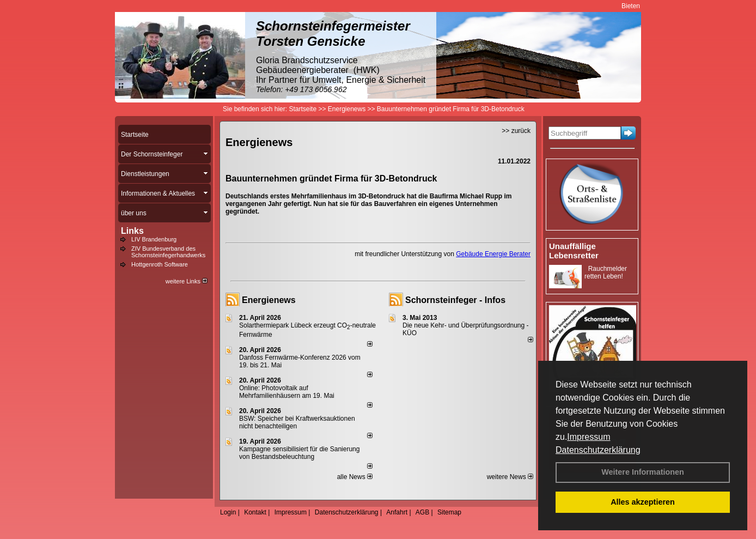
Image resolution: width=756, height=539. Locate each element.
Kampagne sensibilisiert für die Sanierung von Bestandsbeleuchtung (299, 453)
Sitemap (449, 512)
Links (132, 231)
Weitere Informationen (643, 472)
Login (228, 512)
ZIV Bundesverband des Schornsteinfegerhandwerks (168, 252)
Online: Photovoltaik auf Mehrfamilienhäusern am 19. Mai (287, 392)
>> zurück (516, 131)
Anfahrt (397, 512)
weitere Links (187, 281)
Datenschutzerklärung (598, 450)
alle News (355, 477)
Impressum (589, 437)
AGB (422, 512)
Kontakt (255, 512)
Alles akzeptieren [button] (643, 502)
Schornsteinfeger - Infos (455, 300)
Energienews (269, 300)
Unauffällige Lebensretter (574, 251)
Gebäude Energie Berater (493, 254)
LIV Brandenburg (154, 239)
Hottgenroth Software (160, 264)
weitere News (510, 477)
